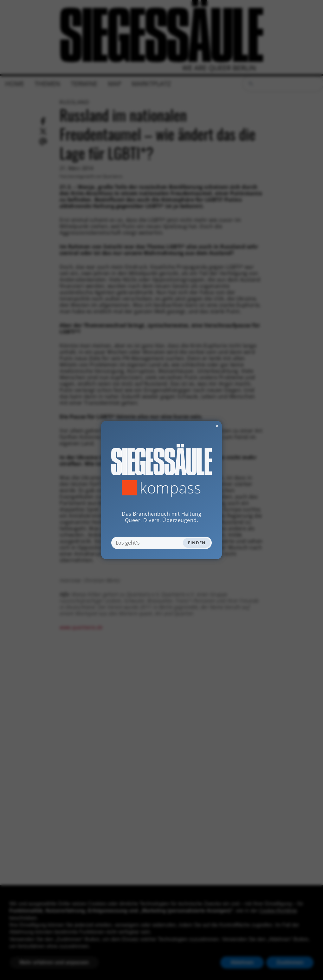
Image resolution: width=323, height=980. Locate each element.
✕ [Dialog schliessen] (202, 426)
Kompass (170, 488)
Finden (197, 543)
